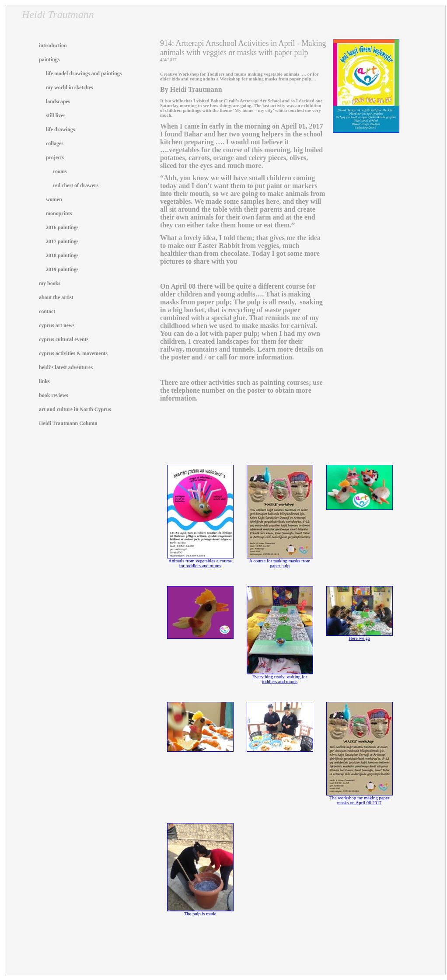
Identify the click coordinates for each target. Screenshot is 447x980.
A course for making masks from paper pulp (280, 561)
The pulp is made (200, 912)
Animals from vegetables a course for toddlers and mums (200, 561)
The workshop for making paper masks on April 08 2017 (360, 798)
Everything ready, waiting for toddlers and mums (280, 677)
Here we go (360, 636)
